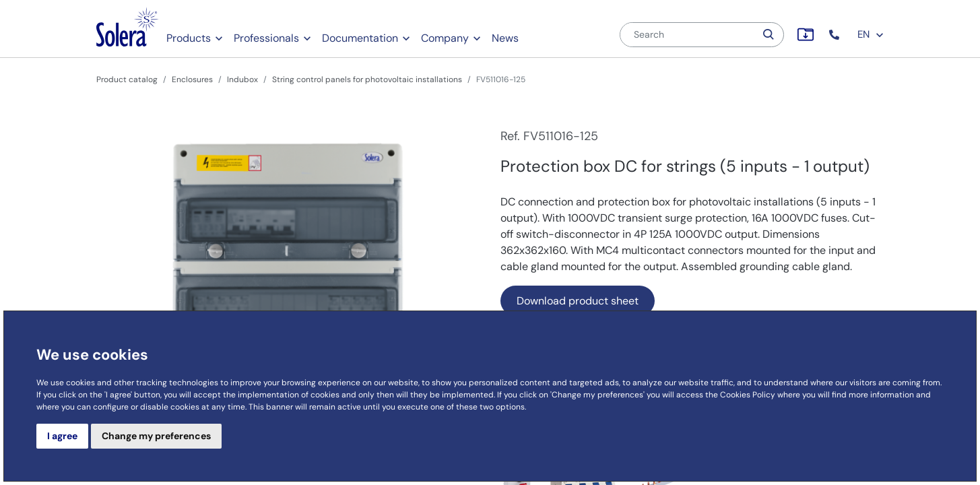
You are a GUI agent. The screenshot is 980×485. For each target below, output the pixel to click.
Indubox (242, 79)
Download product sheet (578, 301)
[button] (836, 35)
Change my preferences (156, 436)
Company (445, 38)
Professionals (266, 38)
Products (189, 38)
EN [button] (871, 34)
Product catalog (127, 79)
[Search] (688, 35)
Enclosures (192, 79)
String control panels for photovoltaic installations (367, 79)
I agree (62, 436)
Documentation (360, 38)
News (505, 38)
